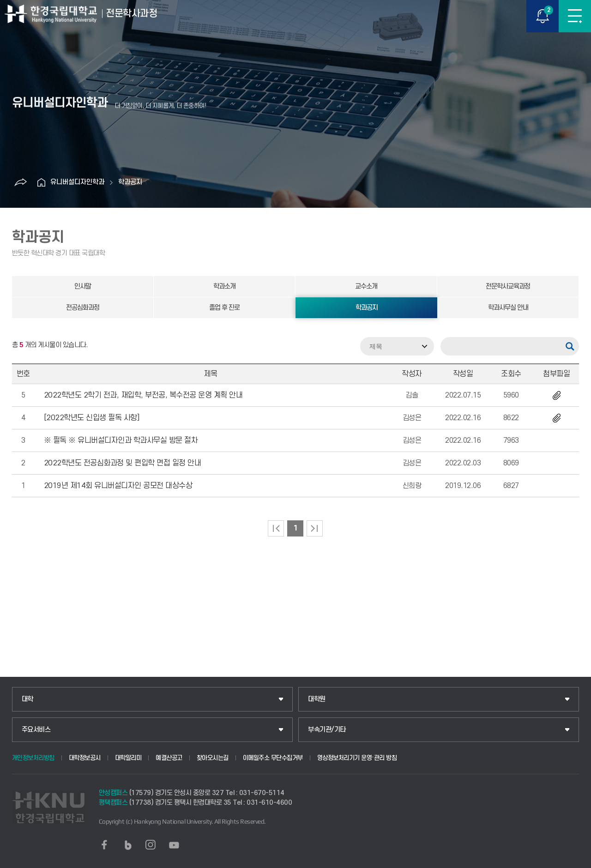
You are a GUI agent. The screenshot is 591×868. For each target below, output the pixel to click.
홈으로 (41, 182)
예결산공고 (169, 758)
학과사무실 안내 (508, 308)
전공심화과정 (83, 308)
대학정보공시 (85, 758)
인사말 (83, 286)
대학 (27, 699)
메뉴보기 (575, 16)
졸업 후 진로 (224, 308)
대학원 (317, 699)
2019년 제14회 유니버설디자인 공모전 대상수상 (118, 486)
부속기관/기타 (327, 730)
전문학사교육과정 (508, 286)
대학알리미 (128, 758)
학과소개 (224, 286)
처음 (276, 528)
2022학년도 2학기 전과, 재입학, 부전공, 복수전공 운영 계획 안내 (143, 395)
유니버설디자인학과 (77, 182)
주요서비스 (36, 730)
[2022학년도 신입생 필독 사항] (92, 418)
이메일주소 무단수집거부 (273, 758)
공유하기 (20, 182)
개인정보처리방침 (33, 758)
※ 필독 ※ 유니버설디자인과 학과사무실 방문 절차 (121, 440)
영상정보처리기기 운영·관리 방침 (357, 758)
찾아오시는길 (213, 758)
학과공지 (130, 182)
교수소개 (366, 286)
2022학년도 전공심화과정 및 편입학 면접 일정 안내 (123, 463)
